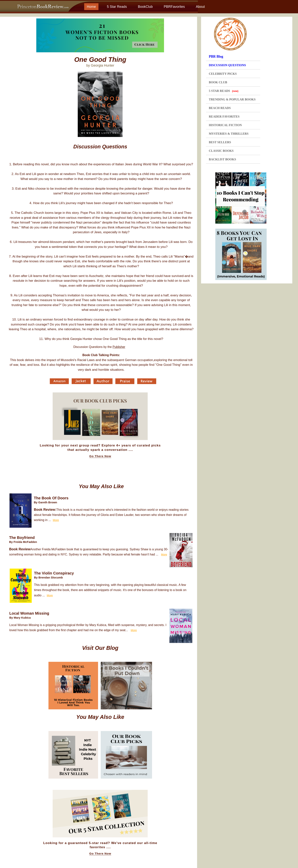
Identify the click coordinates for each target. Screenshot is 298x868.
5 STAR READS (224, 91)
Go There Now (100, 456)
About (200, 7)
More (56, 520)
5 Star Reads (117, 7)
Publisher (119, 347)
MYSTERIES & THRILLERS (229, 134)
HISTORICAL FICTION (225, 125)
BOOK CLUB (218, 82)
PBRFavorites (174, 7)
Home (91, 7)
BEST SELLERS (220, 142)
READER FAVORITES (224, 117)
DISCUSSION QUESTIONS (227, 65)
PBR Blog (216, 56)
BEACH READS (220, 108)
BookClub (145, 7)
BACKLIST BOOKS (222, 159)
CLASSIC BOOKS (221, 151)
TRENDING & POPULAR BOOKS (232, 99)
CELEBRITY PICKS (223, 74)
